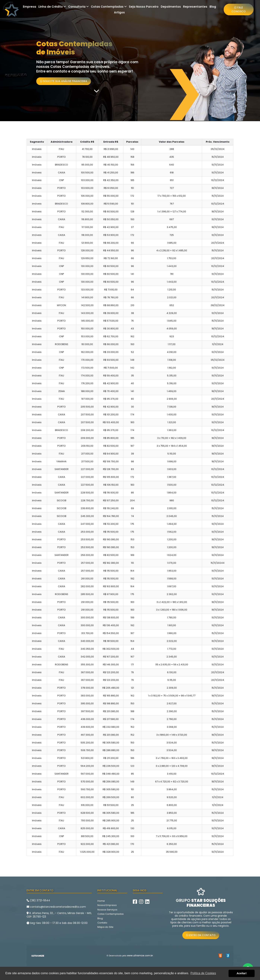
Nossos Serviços (107, 910)
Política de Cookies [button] (203, 973)
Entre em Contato (201, 935)
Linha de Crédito (52, 7)
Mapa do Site (105, 927)
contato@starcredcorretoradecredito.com (56, 907)
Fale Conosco (239, 9)
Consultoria (78, 7)
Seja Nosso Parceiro (144, 7)
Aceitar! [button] (242, 973)
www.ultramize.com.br (140, 955)
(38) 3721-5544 (38, 900)
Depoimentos (171, 7)
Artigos (119, 12)
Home (101, 901)
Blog (213, 7)
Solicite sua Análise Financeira (64, 81)
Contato (102, 923)
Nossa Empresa (107, 905)
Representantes (195, 7)
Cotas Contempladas (109, 7)
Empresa (30, 7)
